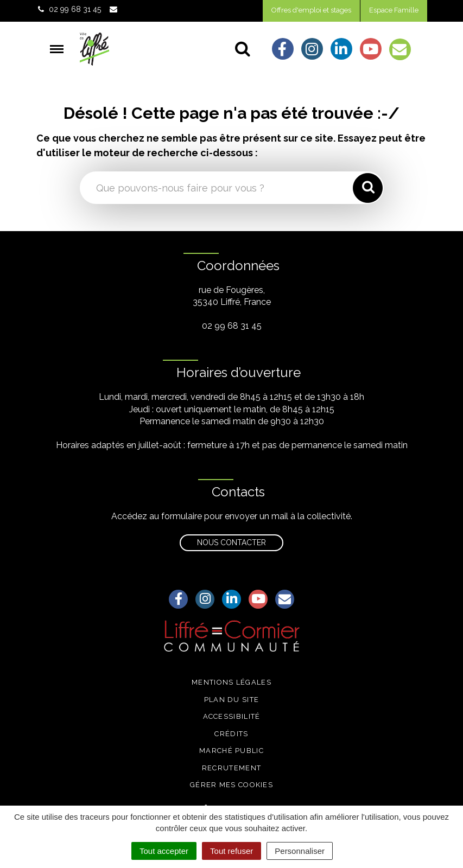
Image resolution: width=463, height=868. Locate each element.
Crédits (231, 734)
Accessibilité (232, 716)
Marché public (231, 751)
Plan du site (232, 700)
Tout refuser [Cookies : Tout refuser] (231, 851)
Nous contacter (231, 542)
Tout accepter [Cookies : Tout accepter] (164, 851)
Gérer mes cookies (231, 785)
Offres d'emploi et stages (311, 10)
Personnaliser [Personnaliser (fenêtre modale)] (300, 851)
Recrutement (231, 768)
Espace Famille (394, 10)
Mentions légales (231, 682)
